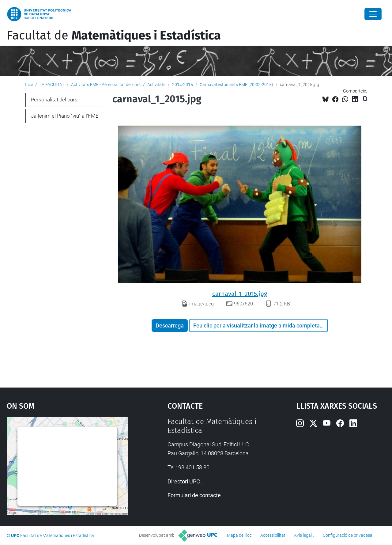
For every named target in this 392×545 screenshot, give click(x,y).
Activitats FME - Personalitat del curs (106, 85)
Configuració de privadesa (348, 535)
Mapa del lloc (239, 535)
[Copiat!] (364, 99)
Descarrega (170, 325)
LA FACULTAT (52, 85)
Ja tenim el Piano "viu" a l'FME (65, 116)
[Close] (373, 14)
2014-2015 (183, 85)
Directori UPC (184, 481)
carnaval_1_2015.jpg (240, 294)
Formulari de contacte (194, 495)
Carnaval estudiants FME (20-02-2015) (236, 85)
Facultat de (114, 36)
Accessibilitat (273, 535)
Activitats (156, 85)
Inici (29, 85)
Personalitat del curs (54, 100)
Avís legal (303, 535)
